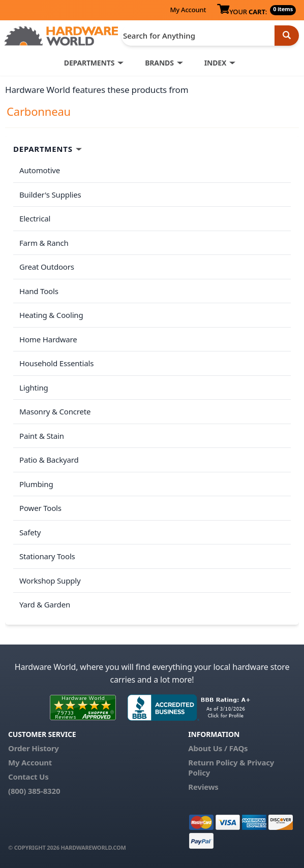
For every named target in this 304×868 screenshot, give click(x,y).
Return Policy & (217, 762)
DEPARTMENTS (89, 63)
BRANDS (159, 63)
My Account (188, 10)
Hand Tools (39, 291)
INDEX (215, 63)
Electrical (35, 218)
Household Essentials (56, 363)
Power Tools (40, 508)
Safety (30, 532)
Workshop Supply (50, 581)
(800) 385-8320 (34, 791)
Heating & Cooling (51, 315)
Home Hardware (48, 339)
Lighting (34, 388)
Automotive (40, 170)
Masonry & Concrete (55, 411)
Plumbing (36, 484)
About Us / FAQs (218, 748)
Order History (34, 748)
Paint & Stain (42, 436)
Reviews (203, 787)
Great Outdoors (47, 267)
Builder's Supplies (50, 195)
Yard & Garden (45, 604)
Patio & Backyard (49, 460)
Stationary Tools (47, 556)
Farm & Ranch (44, 243)
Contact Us (28, 777)
